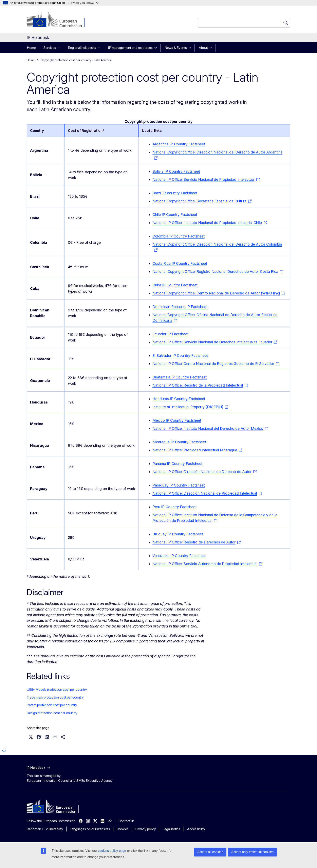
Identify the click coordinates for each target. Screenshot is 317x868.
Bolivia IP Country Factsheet (176, 171)
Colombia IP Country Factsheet (179, 236)
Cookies (123, 829)
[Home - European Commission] (59, 20)
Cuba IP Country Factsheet (175, 285)
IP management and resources (130, 48)
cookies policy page (112, 851)
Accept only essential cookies (252, 852)
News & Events (176, 48)
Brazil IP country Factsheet (175, 193)
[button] (31, 737)
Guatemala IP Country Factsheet (180, 377)
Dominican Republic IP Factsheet (180, 307)
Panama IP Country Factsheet (177, 464)
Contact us (126, 821)
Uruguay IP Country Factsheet (178, 534)
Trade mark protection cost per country (55, 697)
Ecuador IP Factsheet (170, 334)
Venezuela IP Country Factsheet (179, 556)
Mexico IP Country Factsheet (177, 420)
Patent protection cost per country (52, 705)
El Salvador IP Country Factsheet (180, 356)
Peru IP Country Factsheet (174, 507)
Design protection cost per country (52, 713)
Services (50, 48)
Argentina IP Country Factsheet (179, 144)
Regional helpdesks (82, 48)
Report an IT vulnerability (45, 829)
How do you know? (83, 3)
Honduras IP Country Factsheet (179, 399)
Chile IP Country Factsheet (175, 215)
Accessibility (196, 829)
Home (31, 48)
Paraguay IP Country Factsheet (179, 485)
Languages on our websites (90, 829)
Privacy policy (146, 829)
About (203, 48)
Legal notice (171, 829)
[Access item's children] (60, 48)
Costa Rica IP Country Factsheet (180, 263)
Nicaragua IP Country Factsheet (179, 442)
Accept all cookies (210, 852)
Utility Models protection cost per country (57, 689)
